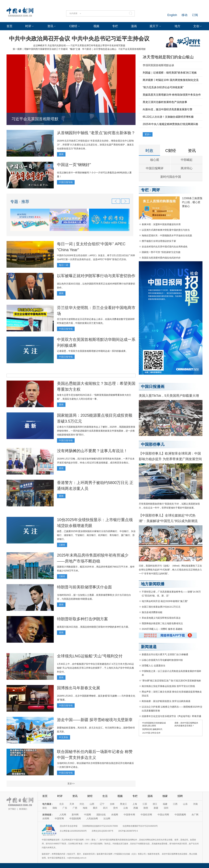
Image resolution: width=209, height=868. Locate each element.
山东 (185, 804)
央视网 (115, 815)
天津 (72, 804)
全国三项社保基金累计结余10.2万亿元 (161, 607)
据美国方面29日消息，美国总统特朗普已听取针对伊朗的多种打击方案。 (94, 627)
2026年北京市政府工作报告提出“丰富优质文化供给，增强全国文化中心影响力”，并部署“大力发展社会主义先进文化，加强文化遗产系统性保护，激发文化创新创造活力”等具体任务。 (95, 145)
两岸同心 (187, 168)
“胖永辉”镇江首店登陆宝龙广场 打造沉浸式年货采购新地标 (171, 681)
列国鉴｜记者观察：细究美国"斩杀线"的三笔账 (170, 73)
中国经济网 (146, 815)
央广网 (195, 815)
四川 (105, 808)
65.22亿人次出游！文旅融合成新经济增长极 (168, 117)
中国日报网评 (155, 168)
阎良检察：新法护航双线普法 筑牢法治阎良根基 (166, 701)
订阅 (195, 15)
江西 (175, 804)
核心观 (155, 160)
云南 (126, 808)
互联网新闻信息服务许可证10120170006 (100, 826)
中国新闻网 (75, 818)
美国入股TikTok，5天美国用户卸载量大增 (169, 396)
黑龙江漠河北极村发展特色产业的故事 (165, 102)
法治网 (107, 818)
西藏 (136, 808)
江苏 (145, 804)
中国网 (88, 815)
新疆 (156, 808)
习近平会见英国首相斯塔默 (132, 49)
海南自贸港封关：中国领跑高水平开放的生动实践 (167, 235)
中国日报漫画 (153, 387)
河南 (195, 804)
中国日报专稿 (66, 182)
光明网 (46, 818)
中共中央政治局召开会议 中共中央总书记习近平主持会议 (79, 39)
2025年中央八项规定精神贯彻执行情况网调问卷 (170, 124)
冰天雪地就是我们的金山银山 (168, 57)
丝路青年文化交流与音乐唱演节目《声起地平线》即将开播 (171, 716)
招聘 (180, 796)
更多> (148, 134)
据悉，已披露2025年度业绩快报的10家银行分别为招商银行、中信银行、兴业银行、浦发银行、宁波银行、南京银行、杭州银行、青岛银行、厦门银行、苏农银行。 (96, 535)
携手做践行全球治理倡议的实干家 (159, 241)
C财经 (73, 26)
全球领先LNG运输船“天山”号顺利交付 (90, 656)
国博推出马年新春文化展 (79, 688)
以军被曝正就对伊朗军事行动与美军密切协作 (96, 276)
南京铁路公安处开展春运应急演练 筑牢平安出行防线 (168, 686)
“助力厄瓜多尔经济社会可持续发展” (163, 87)
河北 (82, 804)
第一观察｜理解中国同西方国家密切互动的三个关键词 (40, 49)
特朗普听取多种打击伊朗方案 (82, 619)
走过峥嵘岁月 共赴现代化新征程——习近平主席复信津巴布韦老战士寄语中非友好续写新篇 (79, 45)
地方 (177, 26)
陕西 (146, 808)
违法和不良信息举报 (69, 826)
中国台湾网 (163, 815)
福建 (165, 804)
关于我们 (12, 809)
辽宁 (102, 804)
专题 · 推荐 (20, 202)
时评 (28, 26)
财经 (90, 796)
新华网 (75, 815)
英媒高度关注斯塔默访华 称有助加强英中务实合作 (172, 95)
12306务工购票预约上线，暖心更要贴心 (192, 202)
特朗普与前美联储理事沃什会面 (84, 587)
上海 (135, 804)
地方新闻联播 (153, 584)
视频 (96, 26)
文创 (196, 26)
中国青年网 (129, 815)
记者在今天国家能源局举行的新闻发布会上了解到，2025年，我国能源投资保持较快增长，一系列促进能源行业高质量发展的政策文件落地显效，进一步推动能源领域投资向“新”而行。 (96, 431)
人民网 (63, 815)
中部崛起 (187, 160)
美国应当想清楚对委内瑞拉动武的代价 (161, 258)
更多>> (71, 784)
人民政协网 (92, 818)
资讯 (50, 26)
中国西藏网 (180, 815)
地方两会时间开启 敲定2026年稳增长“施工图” (165, 601)
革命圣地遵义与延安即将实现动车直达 (161, 618)
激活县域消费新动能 (152, 612)
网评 (156, 190)
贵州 (115, 808)
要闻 (61, 154)
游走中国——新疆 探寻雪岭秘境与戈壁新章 (95, 720)
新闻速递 (149, 647)
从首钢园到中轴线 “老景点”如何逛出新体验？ (96, 133)
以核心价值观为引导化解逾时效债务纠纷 (162, 660)
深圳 (166, 808)
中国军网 (59, 818)
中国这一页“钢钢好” (74, 165)
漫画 (134, 26)
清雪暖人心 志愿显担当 (153, 666)
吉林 (112, 804)
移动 (185, 15)
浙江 (155, 804)
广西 (75, 808)
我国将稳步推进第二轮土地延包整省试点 (162, 623)
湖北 (45, 808)
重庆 (95, 808)
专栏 (115, 26)
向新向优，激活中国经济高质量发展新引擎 (168, 109)
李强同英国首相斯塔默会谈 (158, 65)
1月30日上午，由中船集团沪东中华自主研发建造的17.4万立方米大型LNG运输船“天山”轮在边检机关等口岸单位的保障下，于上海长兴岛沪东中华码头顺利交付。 (95, 668)
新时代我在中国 (171, 177)
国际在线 (101, 815)
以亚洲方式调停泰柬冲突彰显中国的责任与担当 (166, 230)
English (172, 15)
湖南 (55, 808)
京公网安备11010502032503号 (73, 831)
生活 (105, 796)
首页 (9, 26)
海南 (85, 808)
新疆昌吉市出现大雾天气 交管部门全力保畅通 (165, 654)
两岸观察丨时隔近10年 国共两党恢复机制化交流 (171, 80)
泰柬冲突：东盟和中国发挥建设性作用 (161, 224)
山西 (92, 804)
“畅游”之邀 (75, 49)
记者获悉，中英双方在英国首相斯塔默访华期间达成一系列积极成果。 (92, 351)
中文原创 (64, 737)
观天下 (154, 26)
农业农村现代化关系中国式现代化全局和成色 (165, 247)
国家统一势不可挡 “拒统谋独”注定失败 (161, 252)
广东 (65, 808)
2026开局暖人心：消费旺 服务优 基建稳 (162, 629)
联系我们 (23, 809)
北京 (62, 804)
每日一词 (64, 265)
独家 (165, 796)
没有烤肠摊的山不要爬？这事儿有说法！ (92, 451)
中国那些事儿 (153, 444)
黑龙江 (123, 804)
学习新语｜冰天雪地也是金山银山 (99, 49)
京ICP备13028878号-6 (128, 831)
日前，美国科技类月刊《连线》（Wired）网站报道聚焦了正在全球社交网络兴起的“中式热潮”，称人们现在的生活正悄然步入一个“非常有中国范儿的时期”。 (170, 570)
